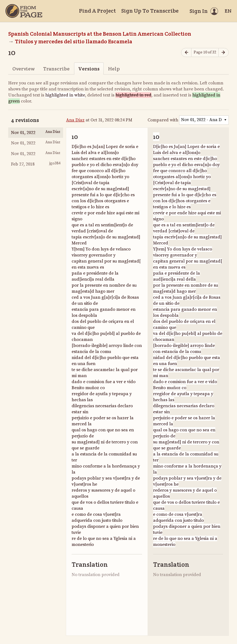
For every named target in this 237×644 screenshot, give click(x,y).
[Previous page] (186, 52)
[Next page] (224, 52)
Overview (23, 69)
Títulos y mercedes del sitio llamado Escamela (74, 41)
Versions (89, 69)
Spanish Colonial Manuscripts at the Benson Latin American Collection (100, 34)
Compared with (163, 120)
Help (114, 69)
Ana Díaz (75, 120)
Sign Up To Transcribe (150, 11)
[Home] (24, 11)
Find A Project (97, 11)
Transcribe (56, 69)
